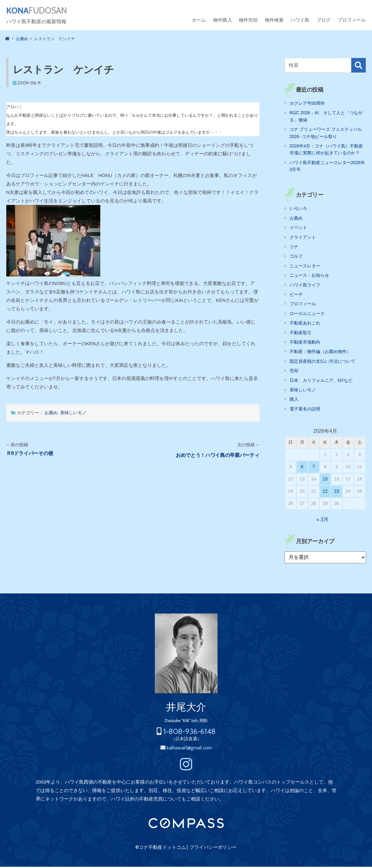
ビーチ (296, 296)
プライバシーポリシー (213, 849)
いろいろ (298, 210)
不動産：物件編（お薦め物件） (320, 353)
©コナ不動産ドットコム (161, 849)
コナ (294, 248)
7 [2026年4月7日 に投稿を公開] (314, 468)
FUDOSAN (43, 11)
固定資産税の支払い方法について (322, 362)
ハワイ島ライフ (305, 286)
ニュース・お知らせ (309, 276)
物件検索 (274, 21)
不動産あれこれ (305, 324)
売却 (294, 372)
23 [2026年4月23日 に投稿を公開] (337, 492)
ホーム (199, 21)
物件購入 (223, 21)
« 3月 (322, 521)
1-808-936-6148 (189, 733)
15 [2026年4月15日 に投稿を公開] (325, 480)
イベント (298, 229)
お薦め (51, 414)
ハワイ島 (300, 21)
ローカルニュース (307, 315)
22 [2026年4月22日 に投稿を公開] (325, 492)
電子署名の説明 (305, 410)
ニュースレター (305, 267)
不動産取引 (301, 334)
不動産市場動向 (305, 343)
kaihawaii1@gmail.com (189, 749)
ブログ (324, 21)
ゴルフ (296, 257)
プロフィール (352, 21)
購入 (294, 400)
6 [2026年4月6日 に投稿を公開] (302, 468)
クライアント (303, 238)
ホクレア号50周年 (307, 104)
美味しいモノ (73, 414)
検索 (359, 67)
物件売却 (248, 21)
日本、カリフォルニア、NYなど (321, 382)
